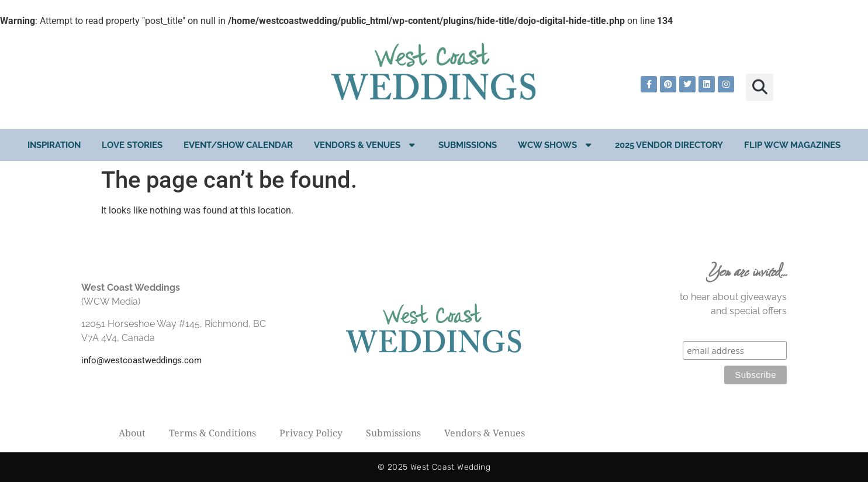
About (132, 433)
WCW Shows (556, 145)
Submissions (468, 145)
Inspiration (54, 145)
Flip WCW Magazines (792, 145)
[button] (760, 87)
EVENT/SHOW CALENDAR (238, 145)
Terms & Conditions (212, 433)
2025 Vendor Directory (669, 145)
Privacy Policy (311, 433)
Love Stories (132, 145)
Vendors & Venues (366, 145)
